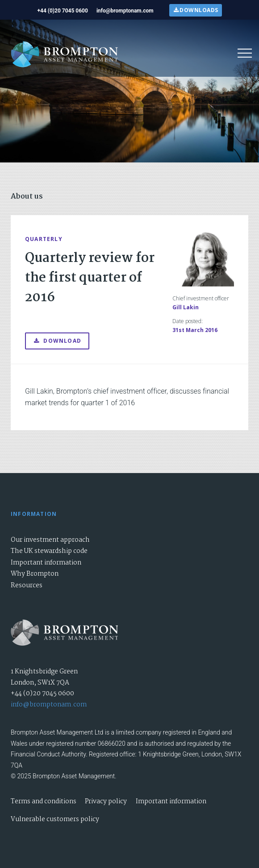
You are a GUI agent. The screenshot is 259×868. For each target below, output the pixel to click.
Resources (27, 586)
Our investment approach (50, 540)
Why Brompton (35, 574)
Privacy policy (106, 802)
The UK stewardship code (49, 551)
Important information (46, 563)
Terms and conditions (44, 802)
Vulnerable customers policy (55, 819)
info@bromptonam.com (49, 705)
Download (57, 341)
